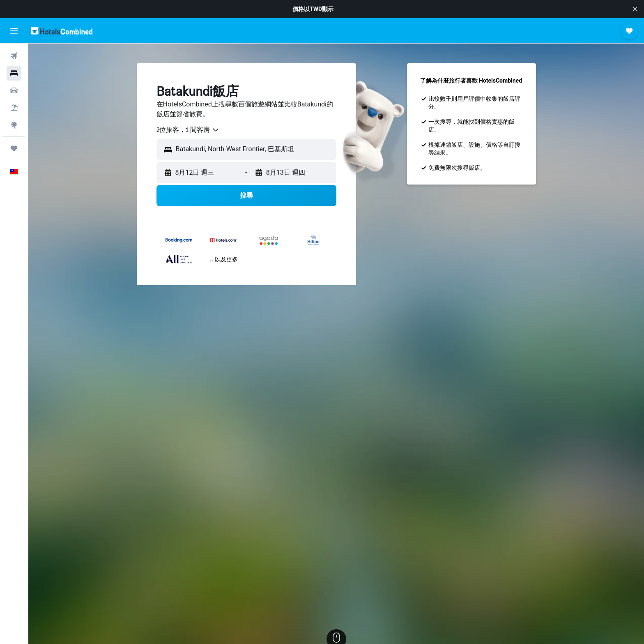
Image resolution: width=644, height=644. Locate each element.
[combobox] (188, 130)
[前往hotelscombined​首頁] (62, 31)
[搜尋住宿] (14, 73)
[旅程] (14, 148)
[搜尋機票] (14, 56)
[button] (635, 9)
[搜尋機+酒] (14, 108)
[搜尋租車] (14, 90)
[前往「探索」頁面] (14, 125)
